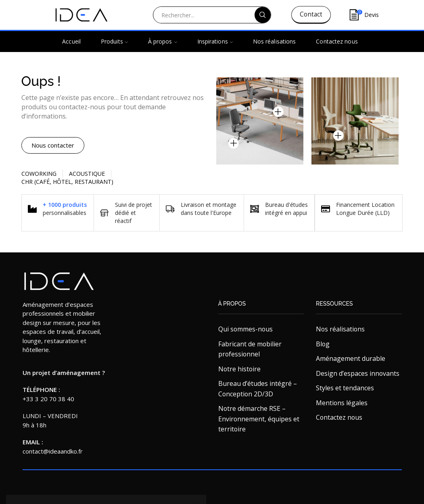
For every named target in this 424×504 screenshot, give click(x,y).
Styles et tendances (345, 388)
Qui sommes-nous (245, 329)
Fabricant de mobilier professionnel (250, 349)
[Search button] (263, 15)
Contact (311, 14)
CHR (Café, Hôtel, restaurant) (67, 182)
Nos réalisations (275, 41)
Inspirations (215, 41)
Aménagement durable (351, 358)
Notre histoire (239, 369)
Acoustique (87, 174)
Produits (114, 41)
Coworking (39, 174)
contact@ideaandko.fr (53, 451)
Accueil (71, 41)
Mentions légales (342, 403)
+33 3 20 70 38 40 (48, 399)
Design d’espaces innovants (358, 373)
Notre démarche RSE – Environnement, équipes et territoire (259, 419)
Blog (323, 344)
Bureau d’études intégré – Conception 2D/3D (258, 389)
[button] (53, 145)
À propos (163, 41)
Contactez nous (337, 41)
